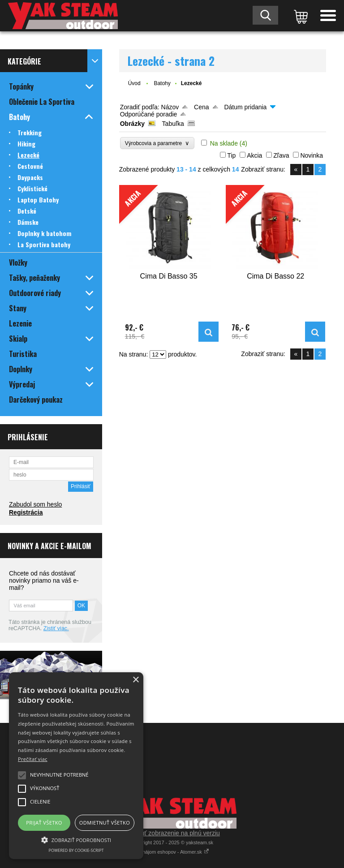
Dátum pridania (245, 107)
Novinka (312, 155)
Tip (231, 155)
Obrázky (132, 124)
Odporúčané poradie (149, 114)
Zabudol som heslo (35, 504)
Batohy (162, 83)
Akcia (254, 155)
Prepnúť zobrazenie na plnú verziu (172, 833)
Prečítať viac (33, 759)
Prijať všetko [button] (44, 823)
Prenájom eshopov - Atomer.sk (172, 852)
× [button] (135, 680)
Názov (170, 107)
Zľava (281, 155)
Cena (201, 107)
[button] (76, 839)
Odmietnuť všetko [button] (105, 823)
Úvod (134, 83)
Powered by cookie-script (76, 850)
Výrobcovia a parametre (157, 143)
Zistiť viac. (56, 628)
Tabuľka (173, 124)
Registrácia (26, 512)
